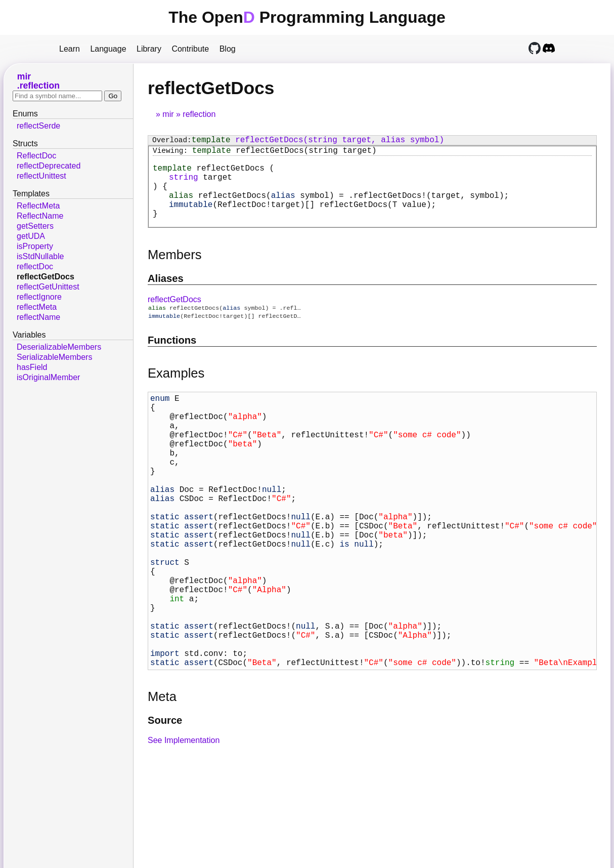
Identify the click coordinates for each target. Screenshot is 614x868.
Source (165, 799)
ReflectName (40, 216)
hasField (32, 367)
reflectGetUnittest (48, 287)
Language (108, 49)
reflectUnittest (41, 176)
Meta (162, 775)
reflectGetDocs (174, 316)
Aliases (166, 295)
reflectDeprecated (49, 166)
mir (168, 114)
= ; (339, 207)
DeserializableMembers (59, 347)
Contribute (190, 49)
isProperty (35, 246)
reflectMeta (37, 307)
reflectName (38, 317)
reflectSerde (38, 126)
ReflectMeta (38, 206)
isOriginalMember (48, 377)
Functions (172, 358)
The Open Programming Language (307, 17)
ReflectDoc (36, 156)
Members (175, 271)
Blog (228, 49)
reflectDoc (35, 266)
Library (149, 49)
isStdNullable (40, 256)
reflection (199, 114)
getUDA (31, 236)
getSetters (35, 226)
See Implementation (184, 819)
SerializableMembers (54, 357)
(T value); (302, 218)
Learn (70, 49)
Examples (176, 391)
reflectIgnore (39, 297)
